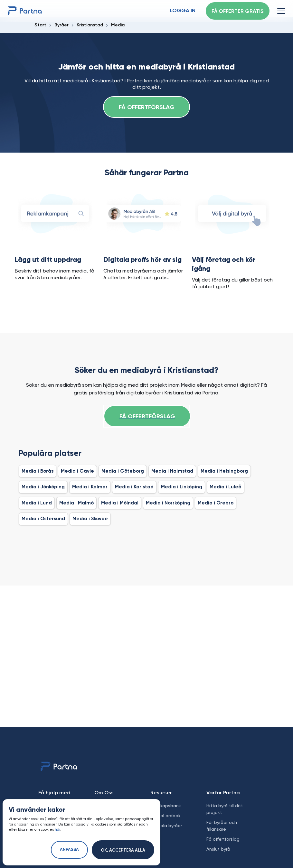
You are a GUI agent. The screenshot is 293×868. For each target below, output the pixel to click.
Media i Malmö (76, 503)
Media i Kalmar (90, 487)
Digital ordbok (165, 816)
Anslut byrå (218, 849)
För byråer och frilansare (222, 826)
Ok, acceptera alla (123, 850)
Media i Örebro (216, 503)
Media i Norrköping (168, 503)
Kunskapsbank (166, 806)
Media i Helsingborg (224, 471)
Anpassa (69, 850)
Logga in (183, 11)
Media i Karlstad (134, 487)
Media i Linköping (182, 487)
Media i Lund (37, 503)
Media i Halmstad (172, 471)
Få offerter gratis (238, 12)
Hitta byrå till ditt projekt (225, 809)
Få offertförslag (147, 107)
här (57, 830)
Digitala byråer (166, 826)
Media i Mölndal (120, 503)
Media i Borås (38, 471)
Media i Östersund (43, 519)
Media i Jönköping (43, 487)
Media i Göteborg (123, 471)
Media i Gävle (77, 471)
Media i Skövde (90, 519)
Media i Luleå (226, 487)
